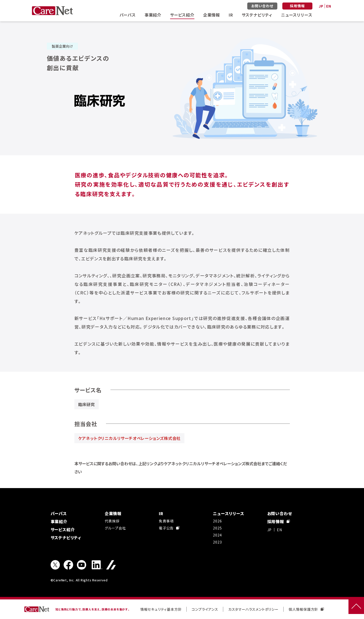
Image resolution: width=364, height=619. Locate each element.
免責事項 (166, 521)
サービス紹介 (182, 15)
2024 (217, 535)
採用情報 (297, 6)
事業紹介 (153, 15)
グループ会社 (115, 528)
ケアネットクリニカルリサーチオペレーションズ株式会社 (130, 438)
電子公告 (169, 528)
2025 (217, 528)
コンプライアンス (205, 609)
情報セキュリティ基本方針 (161, 609)
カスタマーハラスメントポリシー (253, 609)
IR (231, 15)
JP (321, 6)
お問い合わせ (262, 6)
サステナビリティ (257, 15)
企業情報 (212, 15)
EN (329, 6)
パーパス (128, 15)
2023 (217, 542)
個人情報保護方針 (306, 609)
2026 (217, 521)
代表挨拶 (112, 521)
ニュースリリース (297, 15)
